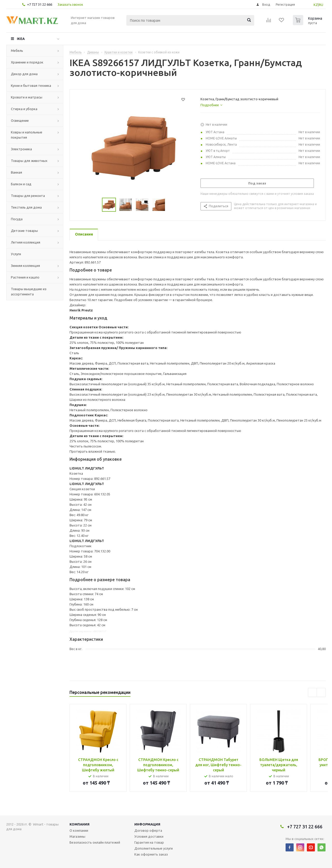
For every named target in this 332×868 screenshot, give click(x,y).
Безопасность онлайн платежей (95, 842)
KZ (316, 5)
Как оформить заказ (151, 854)
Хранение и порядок (27, 62)
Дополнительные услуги (154, 848)
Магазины (77, 836)
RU (321, 5)
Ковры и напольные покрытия (27, 135)
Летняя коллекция (26, 242)
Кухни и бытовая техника (31, 86)
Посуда (17, 219)
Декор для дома (24, 74)
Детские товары (24, 231)
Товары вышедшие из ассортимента (29, 291)
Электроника (21, 149)
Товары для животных (29, 161)
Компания (79, 824)
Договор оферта (148, 830)
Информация (147, 824)
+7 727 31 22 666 (40, 4)
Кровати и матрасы (27, 97)
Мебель (17, 51)
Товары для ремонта (28, 196)
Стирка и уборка (24, 109)
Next (172, 205)
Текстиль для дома (26, 207)
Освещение (20, 120)
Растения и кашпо (25, 277)
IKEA (21, 39)
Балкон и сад (21, 184)
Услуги (16, 254)
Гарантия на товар (149, 842)
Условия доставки (149, 836)
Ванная (16, 172)
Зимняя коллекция (25, 266)
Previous (96, 205)
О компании (79, 830)
